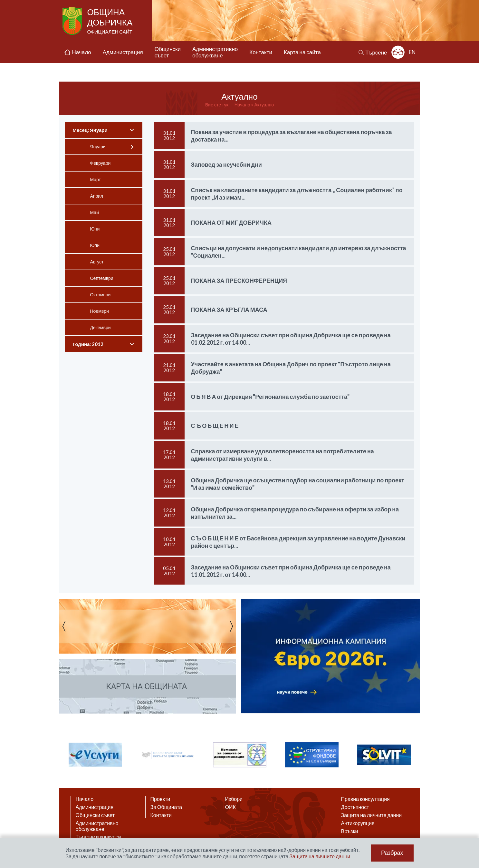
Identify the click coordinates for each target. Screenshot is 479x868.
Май (95, 212)
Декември (101, 327)
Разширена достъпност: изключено (398, 52)
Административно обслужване (97, 826)
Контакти (161, 815)
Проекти (160, 799)
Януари (98, 147)
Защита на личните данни (372, 815)
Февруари (101, 163)
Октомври (101, 295)
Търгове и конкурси (98, 837)
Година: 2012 (88, 344)
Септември (102, 278)
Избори (234, 799)
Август (97, 262)
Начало (242, 105)
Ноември (100, 311)
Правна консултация (365, 799)
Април (97, 196)
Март (96, 179)
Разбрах (392, 853)
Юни (95, 229)
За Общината (166, 807)
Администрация (95, 807)
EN (412, 52)
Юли (95, 245)
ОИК (230, 807)
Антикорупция (358, 823)
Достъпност (355, 807)
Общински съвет (95, 815)
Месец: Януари (90, 130)
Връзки (350, 831)
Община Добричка (111, 21)
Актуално (264, 105)
